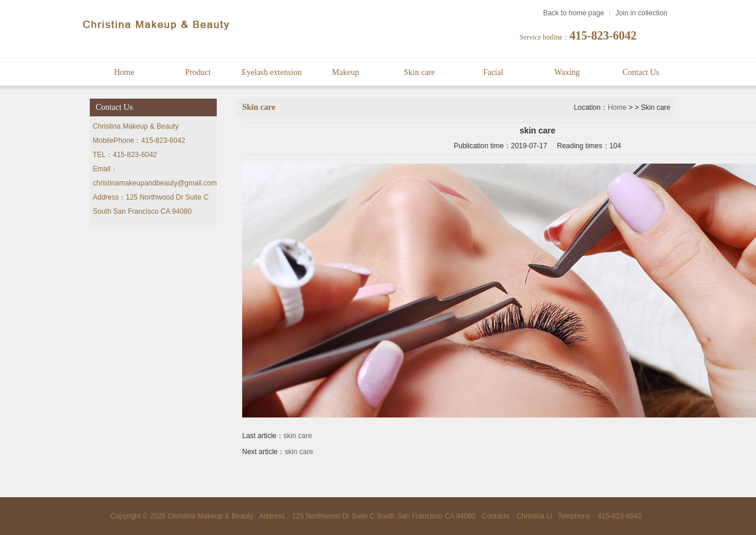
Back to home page (573, 13)
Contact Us (641, 72)
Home (124, 72)
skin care (298, 436)
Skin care (419, 72)
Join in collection (641, 13)
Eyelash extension (271, 72)
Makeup (346, 72)
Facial (493, 72)
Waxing (567, 72)
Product (198, 72)
